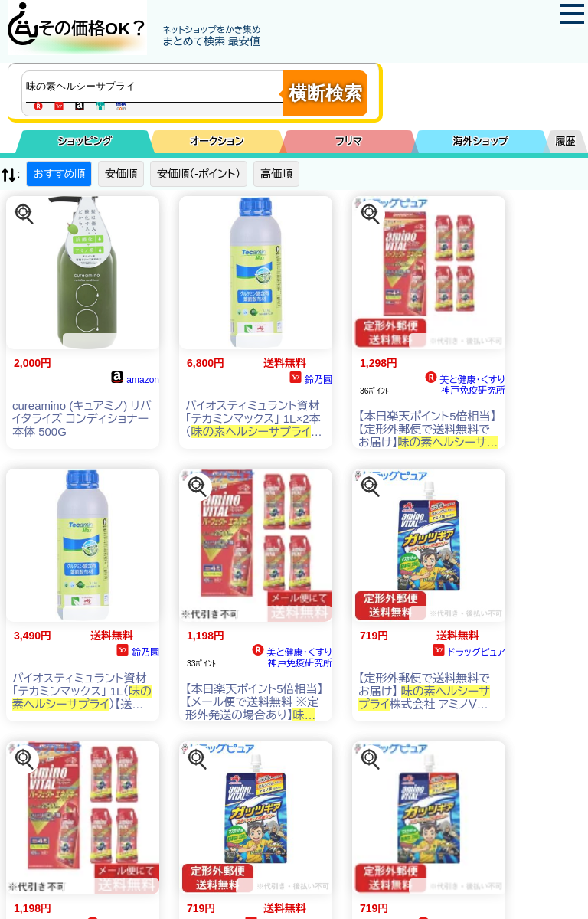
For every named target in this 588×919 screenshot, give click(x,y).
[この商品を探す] (24, 214)
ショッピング (85, 141)
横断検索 (325, 93)
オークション (217, 141)
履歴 (566, 141)
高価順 (276, 174)
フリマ (349, 141)
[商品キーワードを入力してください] (156, 87)
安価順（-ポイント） (199, 174)
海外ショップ (481, 141)
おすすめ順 (59, 174)
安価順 (121, 174)
